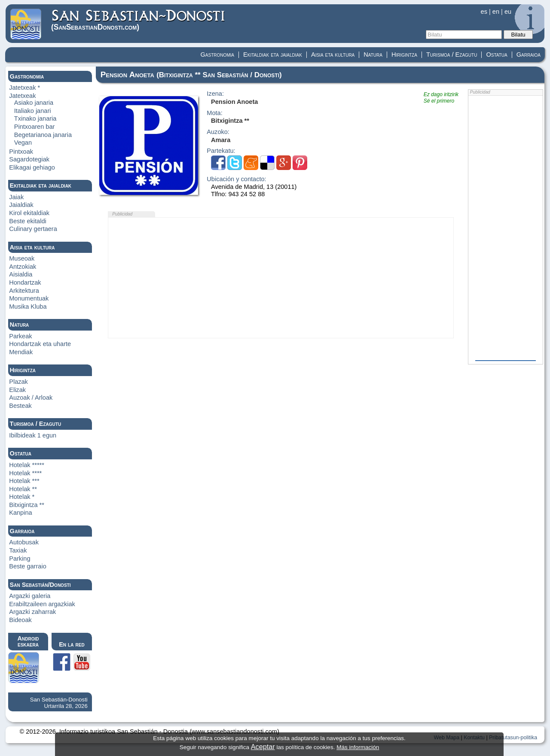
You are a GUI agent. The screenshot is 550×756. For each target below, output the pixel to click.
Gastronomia (218, 55)
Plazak (18, 382)
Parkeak (20, 336)
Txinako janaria (35, 118)
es (484, 12)
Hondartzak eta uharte (40, 344)
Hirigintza (404, 55)
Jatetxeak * (24, 88)
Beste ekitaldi (28, 221)
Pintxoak (21, 152)
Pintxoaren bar (35, 127)
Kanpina (20, 513)
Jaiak (16, 197)
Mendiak (21, 352)
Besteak (20, 406)
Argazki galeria (30, 596)
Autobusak (24, 542)
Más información (358, 747)
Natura (373, 55)
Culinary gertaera (33, 229)
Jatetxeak (22, 96)
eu (508, 12)
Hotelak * (22, 497)
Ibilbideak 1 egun (33, 435)
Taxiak (18, 550)
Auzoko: (218, 132)
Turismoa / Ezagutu (452, 55)
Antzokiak (23, 267)
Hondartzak (25, 282)
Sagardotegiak (29, 159)
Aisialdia (21, 274)
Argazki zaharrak (32, 612)
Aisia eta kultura (333, 55)
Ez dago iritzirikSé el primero (441, 98)
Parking (20, 559)
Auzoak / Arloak (31, 398)
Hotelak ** (23, 489)
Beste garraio (28, 566)
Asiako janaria (34, 103)
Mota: (214, 113)
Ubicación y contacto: (236, 179)
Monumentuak (29, 298)
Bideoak (20, 620)
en (496, 12)
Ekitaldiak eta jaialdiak (273, 55)
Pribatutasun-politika (513, 738)
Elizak (17, 390)
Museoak (22, 258)
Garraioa (529, 55)
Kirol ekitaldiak (29, 213)
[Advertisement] (281, 278)
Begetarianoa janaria (43, 135)
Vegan (23, 143)
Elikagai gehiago (32, 167)
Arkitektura (24, 291)
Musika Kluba (28, 307)
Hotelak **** (25, 473)
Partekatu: (221, 151)
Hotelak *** (24, 481)
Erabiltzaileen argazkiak (42, 604)
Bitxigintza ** (27, 505)
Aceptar (263, 747)
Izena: (215, 94)
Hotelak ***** (27, 465)
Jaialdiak (21, 205)
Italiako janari (33, 111)
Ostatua (497, 55)
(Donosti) (139, 20)
